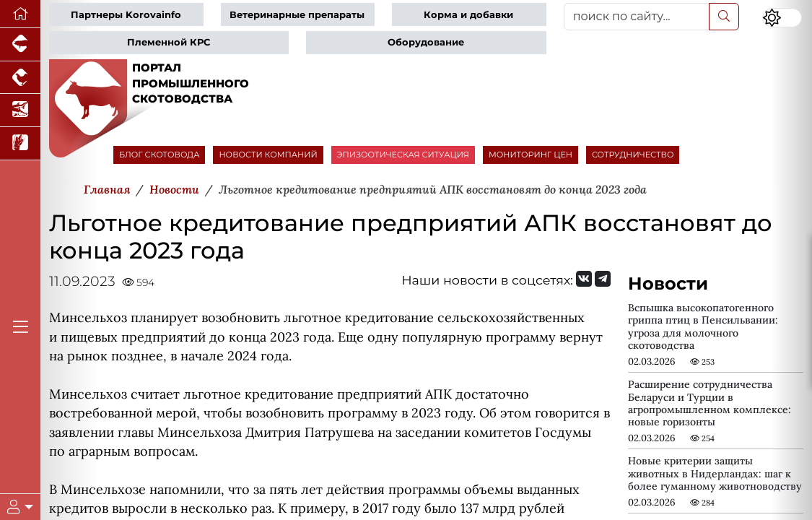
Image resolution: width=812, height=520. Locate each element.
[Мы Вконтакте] (584, 279)
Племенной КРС (169, 42)
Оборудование (426, 42)
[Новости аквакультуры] (20, 110)
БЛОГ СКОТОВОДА (159, 155)
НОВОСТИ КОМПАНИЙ (268, 155)
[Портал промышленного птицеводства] (20, 78)
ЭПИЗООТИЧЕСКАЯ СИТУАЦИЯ (403, 155)
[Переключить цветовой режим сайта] (782, 18)
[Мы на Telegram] (603, 279)
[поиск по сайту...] (637, 17)
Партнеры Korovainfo (126, 15)
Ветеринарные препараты (297, 15)
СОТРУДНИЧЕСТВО (633, 155)
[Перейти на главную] (20, 14)
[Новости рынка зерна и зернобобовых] (20, 144)
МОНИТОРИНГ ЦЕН (531, 155)
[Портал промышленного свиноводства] (20, 45)
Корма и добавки (468, 15)
